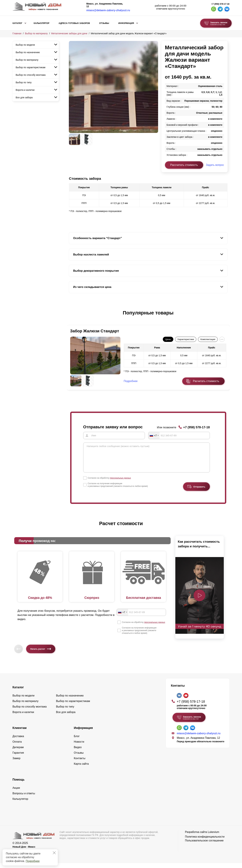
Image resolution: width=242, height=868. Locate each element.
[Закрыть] (54, 853)
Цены (168, 339)
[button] (71, 316)
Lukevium (213, 837)
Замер (16, 763)
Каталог (17, 23)
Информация (126, 23)
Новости (79, 747)
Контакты (80, 763)
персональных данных (120, 483)
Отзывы (104, 23)
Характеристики (186, 339)
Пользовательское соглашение (204, 845)
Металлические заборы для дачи (69, 33)
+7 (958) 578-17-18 (220, 4)
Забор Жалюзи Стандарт (95, 331)
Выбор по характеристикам (31, 67)
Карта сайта (81, 769)
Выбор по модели (25, 45)
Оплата (17, 747)
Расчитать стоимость (206, 381)
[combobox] (154, 435)
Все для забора (24, 97)
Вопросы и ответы (24, 798)
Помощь (19, 784)
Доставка (18, 741)
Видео (78, 752)
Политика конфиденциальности (205, 842)
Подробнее (33, 861)
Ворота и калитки (25, 90)
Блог (77, 741)
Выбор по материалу (36, 33)
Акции (16, 793)
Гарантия (18, 758)
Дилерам (18, 752)
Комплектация (208, 339)
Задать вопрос (215, 165)
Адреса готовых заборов (74, 23)
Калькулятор (42, 23)
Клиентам (20, 733)
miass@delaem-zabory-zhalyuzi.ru (108, 10)
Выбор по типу (24, 82)
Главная (17, 33)
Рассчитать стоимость (184, 165)
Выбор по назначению (28, 52)
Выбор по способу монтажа (31, 75)
